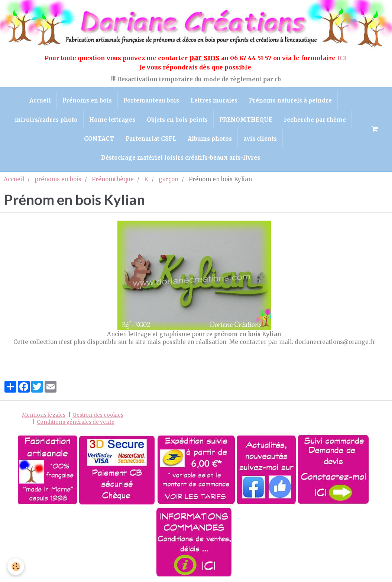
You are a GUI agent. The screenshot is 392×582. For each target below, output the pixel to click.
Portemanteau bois (151, 100)
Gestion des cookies (98, 415)
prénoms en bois (58, 179)
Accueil (40, 100)
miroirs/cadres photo (46, 120)
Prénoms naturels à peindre (290, 100)
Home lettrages (112, 120)
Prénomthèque (113, 179)
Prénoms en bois (87, 100)
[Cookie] (16, 567)
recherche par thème (315, 120)
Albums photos (210, 139)
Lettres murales (214, 100)
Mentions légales (44, 415)
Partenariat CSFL (151, 139)
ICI (342, 58)
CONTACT (99, 139)
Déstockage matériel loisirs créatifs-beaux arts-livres (181, 158)
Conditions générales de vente (76, 422)
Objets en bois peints (177, 120)
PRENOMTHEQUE (246, 120)
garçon (169, 179)
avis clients (260, 139)
